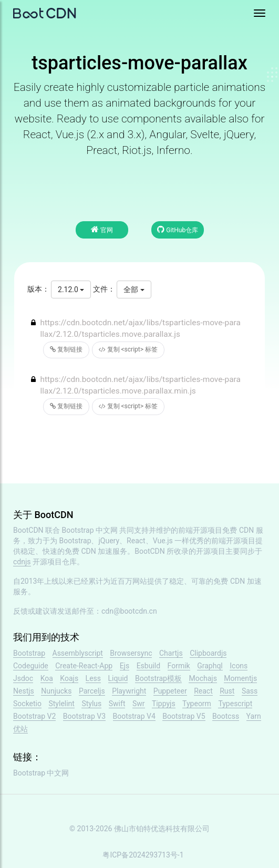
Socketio (27, 704)
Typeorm (197, 704)
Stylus (91, 704)
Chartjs (171, 653)
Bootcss (226, 716)
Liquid (118, 678)
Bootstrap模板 (158, 678)
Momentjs (240, 678)
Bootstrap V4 (134, 716)
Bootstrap (29, 653)
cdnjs (22, 562)
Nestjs (24, 691)
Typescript (235, 704)
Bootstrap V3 (84, 716)
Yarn (254, 716)
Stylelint (61, 704)
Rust (227, 691)
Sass (250, 691)
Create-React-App (84, 666)
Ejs (125, 666)
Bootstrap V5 (184, 716)
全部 (134, 290)
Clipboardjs (208, 653)
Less (93, 678)
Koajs (69, 678)
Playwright (129, 691)
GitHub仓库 (178, 229)
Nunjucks (56, 691)
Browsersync (131, 653)
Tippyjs (164, 704)
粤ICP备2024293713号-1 (143, 855)
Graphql (210, 666)
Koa (47, 678)
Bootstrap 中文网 (90, 530)
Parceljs (92, 691)
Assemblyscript (78, 653)
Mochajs (203, 678)
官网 (102, 229)
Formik (179, 666)
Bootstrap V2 (34, 716)
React (203, 691)
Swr (139, 704)
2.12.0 (71, 290)
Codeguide (31, 666)
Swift (117, 704)
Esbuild (148, 666)
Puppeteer (170, 691)
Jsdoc (23, 678)
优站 (20, 729)
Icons (239, 666)
